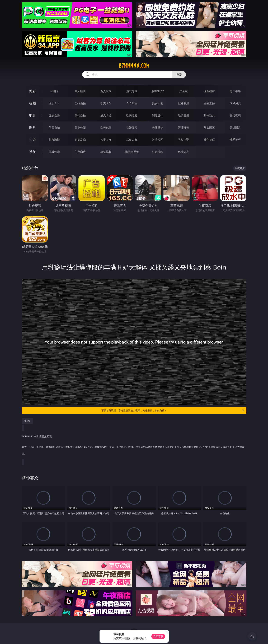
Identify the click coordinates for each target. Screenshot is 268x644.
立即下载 (158, 636)
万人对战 (106, 91)
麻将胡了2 (158, 91)
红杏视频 (158, 152)
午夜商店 (80, 152)
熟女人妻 (158, 103)
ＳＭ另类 (235, 103)
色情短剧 (184, 152)
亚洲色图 (80, 127)
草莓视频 (106, 152)
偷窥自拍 (54, 127)
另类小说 (184, 140)
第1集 (27, 421)
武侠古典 (132, 140)
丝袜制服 (184, 103)
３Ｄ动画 (132, 103)
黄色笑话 (209, 140)
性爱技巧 (235, 140)
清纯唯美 (184, 127)
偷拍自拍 (80, 115)
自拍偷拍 (80, 103)
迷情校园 (158, 140)
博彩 (32, 91)
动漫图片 (132, 127)
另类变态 (235, 115)
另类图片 (235, 127)
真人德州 (80, 91)
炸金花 (184, 91)
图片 (32, 127)
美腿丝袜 (158, 127)
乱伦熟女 (209, 115)
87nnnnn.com (134, 66)
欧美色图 (106, 127)
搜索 (179, 75)
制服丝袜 (158, 115)
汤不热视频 (132, 152)
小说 (32, 140)
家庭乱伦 (80, 140)
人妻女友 (106, 140)
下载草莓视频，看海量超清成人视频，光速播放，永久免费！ (173, 410)
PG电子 (54, 91)
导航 (32, 152)
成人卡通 (106, 115)
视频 (32, 103)
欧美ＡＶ (106, 103)
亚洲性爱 (54, 115)
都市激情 (54, 140)
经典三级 (184, 115)
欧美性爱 (132, 115)
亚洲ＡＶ (54, 103)
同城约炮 (54, 152)
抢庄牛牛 (235, 91)
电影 (32, 115)
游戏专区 (132, 91)
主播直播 (209, 103)
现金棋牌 (209, 91)
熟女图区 (209, 127)
